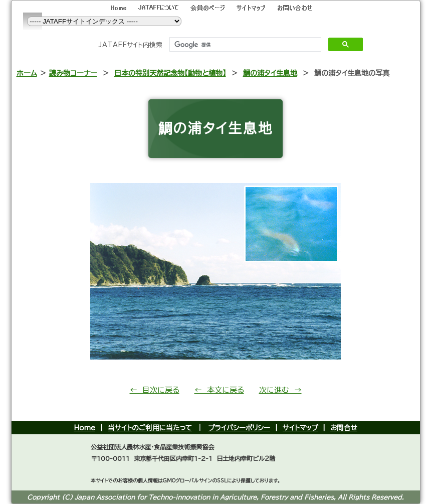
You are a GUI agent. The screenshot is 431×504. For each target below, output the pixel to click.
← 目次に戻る (155, 390)
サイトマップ (300, 428)
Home (84, 428)
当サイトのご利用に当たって (150, 428)
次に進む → (280, 390)
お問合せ (344, 428)
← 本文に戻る (219, 390)
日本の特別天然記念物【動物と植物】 (170, 73)
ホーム (27, 73)
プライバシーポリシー (239, 428)
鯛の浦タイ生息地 (270, 73)
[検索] (244, 45)
